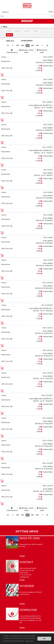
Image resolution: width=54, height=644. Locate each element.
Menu (4, 27)
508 (32, 45)
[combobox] (9, 31)
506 (23, 45)
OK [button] (44, 639)
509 (37, 45)
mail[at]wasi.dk (24, 577)
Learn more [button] (29, 641)
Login (5, 12)
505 (18, 45)
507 (27, 45)
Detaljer (22, 556)
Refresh (9, 35)
